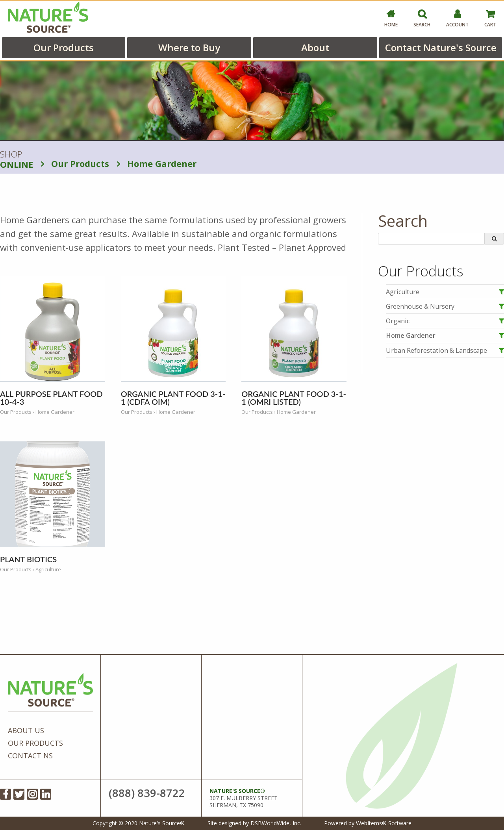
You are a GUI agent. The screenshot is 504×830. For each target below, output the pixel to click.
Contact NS (30, 756)
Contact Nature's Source (441, 47)
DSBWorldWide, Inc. (276, 823)
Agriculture (403, 292)
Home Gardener (157, 163)
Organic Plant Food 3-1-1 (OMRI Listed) (294, 398)
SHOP (17, 159)
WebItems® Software (384, 823)
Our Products (64, 47)
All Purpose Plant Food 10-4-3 (51, 398)
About (315, 47)
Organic (398, 321)
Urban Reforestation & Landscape (436, 350)
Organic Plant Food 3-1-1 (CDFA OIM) (173, 398)
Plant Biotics (28, 559)
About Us (26, 730)
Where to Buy (189, 47)
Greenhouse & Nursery (420, 306)
